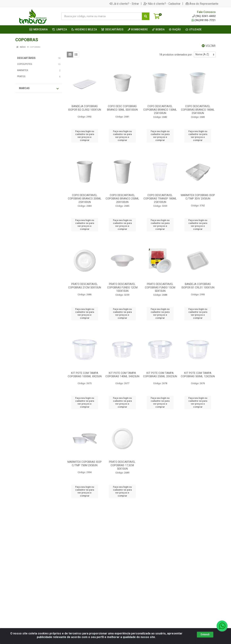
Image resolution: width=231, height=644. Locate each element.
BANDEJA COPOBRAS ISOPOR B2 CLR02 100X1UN (85, 108)
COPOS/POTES (25, 64)
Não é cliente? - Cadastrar (162, 4)
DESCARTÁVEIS (26, 58)
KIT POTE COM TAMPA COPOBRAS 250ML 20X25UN (160, 375)
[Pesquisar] (146, 16)
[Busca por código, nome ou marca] (102, 16)
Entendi (205, 634)
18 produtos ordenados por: (176, 55)
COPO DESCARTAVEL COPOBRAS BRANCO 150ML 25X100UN (160, 110)
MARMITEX (23, 70)
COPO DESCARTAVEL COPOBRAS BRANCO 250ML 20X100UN (122, 199)
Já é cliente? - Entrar (124, 4)
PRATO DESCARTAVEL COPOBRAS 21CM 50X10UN (85, 286)
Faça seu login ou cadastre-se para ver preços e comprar (85, 136)
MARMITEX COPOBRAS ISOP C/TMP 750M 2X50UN (85, 464)
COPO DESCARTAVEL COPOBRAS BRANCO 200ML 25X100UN (85, 199)
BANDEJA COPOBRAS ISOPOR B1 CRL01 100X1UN (198, 286)
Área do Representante (202, 4)
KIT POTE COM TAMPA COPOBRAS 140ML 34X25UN (122, 375)
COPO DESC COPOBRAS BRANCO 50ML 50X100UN (122, 108)
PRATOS (21, 76)
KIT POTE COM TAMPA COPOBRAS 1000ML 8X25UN (85, 375)
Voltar (209, 46)
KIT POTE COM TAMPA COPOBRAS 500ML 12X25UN (198, 375)
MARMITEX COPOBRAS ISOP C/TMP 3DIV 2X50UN (198, 197)
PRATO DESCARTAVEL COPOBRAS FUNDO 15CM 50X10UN (160, 287)
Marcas (39, 88)
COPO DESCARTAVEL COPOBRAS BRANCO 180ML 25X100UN (198, 110)
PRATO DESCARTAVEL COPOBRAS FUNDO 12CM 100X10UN (122, 287)
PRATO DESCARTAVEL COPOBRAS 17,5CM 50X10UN (122, 465)
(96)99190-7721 (204, 20)
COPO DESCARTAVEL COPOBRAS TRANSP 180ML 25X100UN (160, 199)
